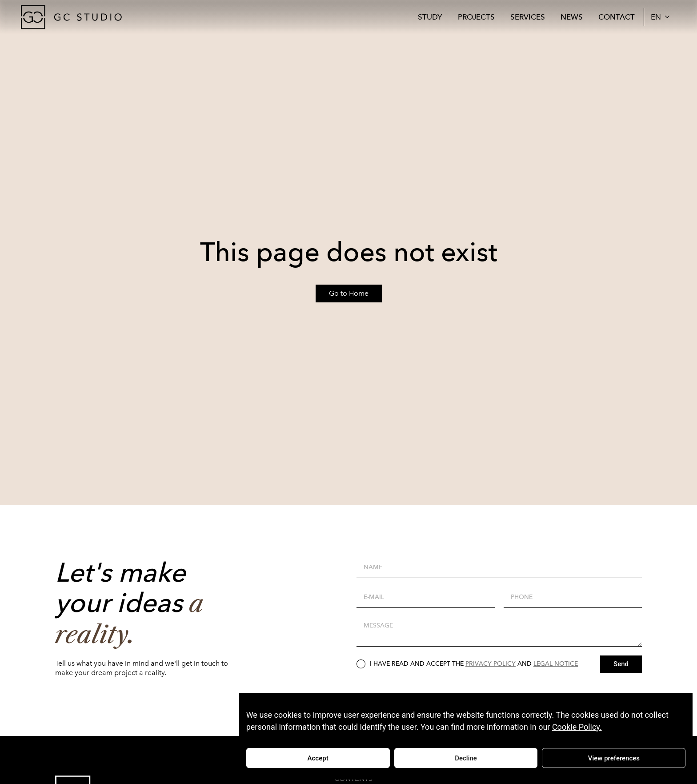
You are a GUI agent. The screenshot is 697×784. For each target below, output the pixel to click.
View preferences (614, 758)
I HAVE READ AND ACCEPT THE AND (474, 664)
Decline (466, 758)
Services (528, 17)
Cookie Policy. (577, 727)
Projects (476, 17)
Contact (617, 17)
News (572, 17)
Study (430, 17)
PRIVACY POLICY (491, 664)
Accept (318, 758)
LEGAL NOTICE (556, 664)
